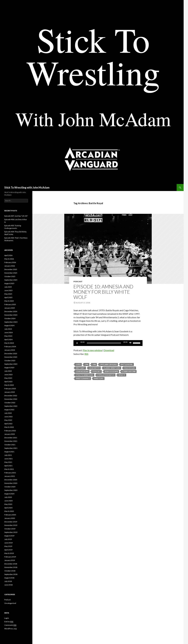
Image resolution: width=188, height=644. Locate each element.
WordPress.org (10, 629)
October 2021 (10, 445)
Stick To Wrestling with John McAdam (27, 188)
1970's (78, 364)
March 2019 (9, 553)
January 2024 (10, 350)
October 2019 (10, 529)
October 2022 (10, 403)
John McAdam (82, 371)
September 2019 (11, 532)
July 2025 (8, 287)
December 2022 (11, 396)
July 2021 (8, 455)
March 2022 (9, 427)
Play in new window (92, 350)
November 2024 (11, 315)
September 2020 (11, 490)
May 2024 (8, 336)
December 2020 (11, 480)
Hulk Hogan (130, 368)
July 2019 (8, 539)
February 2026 (10, 262)
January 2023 (10, 392)
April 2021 (8, 466)
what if (122, 375)
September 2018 (11, 574)
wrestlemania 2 (83, 378)
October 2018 (10, 571)
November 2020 (11, 483)
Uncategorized (10, 603)
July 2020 (8, 497)
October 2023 (10, 360)
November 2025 (11, 273)
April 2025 (8, 297)
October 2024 (10, 318)
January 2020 (10, 518)
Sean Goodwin (111, 371)
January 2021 (10, 476)
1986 (94, 364)
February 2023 (10, 389)
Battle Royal (127, 364)
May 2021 (8, 462)
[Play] (77, 343)
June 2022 (8, 417)
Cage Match (94, 368)
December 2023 (11, 353)
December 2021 (11, 438)
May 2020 (8, 504)
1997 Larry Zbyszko (108, 364)
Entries (9, 622)
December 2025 (11, 269)
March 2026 (9, 259)
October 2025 (10, 276)
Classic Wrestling (112, 368)
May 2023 (8, 378)
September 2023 (11, 364)
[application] (108, 343)
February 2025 (10, 304)
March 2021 (9, 469)
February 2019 (10, 557)
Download (109, 350)
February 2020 (10, 515)
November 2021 (11, 441)
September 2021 (11, 448)
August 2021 (9, 452)
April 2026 (8, 255)
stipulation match (106, 375)
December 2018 (11, 564)
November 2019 (11, 525)
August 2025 (9, 283)
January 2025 (10, 308)
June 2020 (8, 501)
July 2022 (8, 413)
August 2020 (9, 494)
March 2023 (9, 385)
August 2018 (9, 578)
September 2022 (11, 406)
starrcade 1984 (129, 371)
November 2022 (11, 399)
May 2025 (8, 294)
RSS (86, 354)
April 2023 (8, 382)
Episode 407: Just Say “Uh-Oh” (16, 216)
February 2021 (10, 473)
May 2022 (8, 420)
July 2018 (8, 581)
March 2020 (9, 511)
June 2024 (8, 332)
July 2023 (8, 371)
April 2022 (8, 424)
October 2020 (10, 487)
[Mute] (131, 343)
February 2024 (10, 346)
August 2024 (9, 325)
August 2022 (9, 410)
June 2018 (8, 585)
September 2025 (11, 280)
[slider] (104, 343)
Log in (7, 618)
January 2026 (10, 266)
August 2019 (9, 536)
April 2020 (8, 508)
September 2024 (11, 322)
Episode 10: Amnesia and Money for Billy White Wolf (103, 292)
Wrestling (99, 378)
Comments (10, 625)
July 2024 (8, 329)
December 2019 (11, 522)
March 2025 (9, 301)
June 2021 (8, 459)
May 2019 (8, 546)
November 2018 (11, 567)
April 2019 (8, 550)
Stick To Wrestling (85, 375)
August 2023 (9, 367)
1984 (87, 364)
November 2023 (11, 357)
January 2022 (10, 434)
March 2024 (9, 343)
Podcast (78, 281)
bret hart (80, 368)
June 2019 (8, 543)
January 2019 (10, 560)
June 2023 (8, 374)
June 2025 (8, 290)
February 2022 (10, 431)
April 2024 (8, 339)
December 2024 (11, 311)
